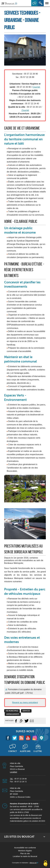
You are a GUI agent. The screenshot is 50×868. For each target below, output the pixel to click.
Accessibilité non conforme (25, 848)
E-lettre (38, 751)
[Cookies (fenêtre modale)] (45, 864)
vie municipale (12, 711)
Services (26, 711)
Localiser (14, 772)
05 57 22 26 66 (21, 779)
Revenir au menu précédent (25, 702)
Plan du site (25, 853)
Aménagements (13, 714)
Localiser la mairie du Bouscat (25, 856)
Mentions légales (25, 851)
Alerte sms (25, 751)
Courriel (36, 87)
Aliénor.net (33, 863)
